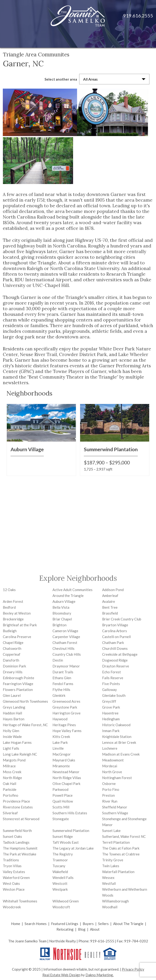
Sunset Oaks (12, 836)
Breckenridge (13, 619)
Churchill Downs (115, 648)
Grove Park (111, 707)
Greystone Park (65, 707)
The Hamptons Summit (20, 848)
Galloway (110, 690)
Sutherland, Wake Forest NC (124, 836)
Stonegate (61, 819)
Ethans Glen (62, 678)
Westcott (60, 883)
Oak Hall (9, 784)
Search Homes (36, 924)
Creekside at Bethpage (120, 654)
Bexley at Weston (17, 613)
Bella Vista (61, 607)
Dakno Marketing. (100, 975)
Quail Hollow (63, 801)
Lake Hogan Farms (17, 742)
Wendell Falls (63, 878)
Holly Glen (11, 731)
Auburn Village (64, 601)
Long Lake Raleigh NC (20, 754)
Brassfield (110, 613)
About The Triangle (128, 924)
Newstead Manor (66, 772)
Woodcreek (12, 907)
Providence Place (16, 801)
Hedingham (111, 719)
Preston (108, 795)
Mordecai (110, 766)
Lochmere (110, 748)
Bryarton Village (115, 625)
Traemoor (60, 860)
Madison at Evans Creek (121, 754)
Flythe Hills (61, 690)
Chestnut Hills (63, 648)
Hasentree (110, 713)
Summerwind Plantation (71, 831)
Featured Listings (65, 924)
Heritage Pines (64, 725)
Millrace (9, 766)
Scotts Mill (61, 807)
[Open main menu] (147, 38)
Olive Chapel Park (66, 784)
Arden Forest (13, 601)
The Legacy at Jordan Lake (73, 848)
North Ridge (12, 778)
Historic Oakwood (116, 725)
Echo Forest (111, 672)
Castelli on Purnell (116, 637)
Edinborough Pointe (19, 678)
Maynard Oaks (64, 760)
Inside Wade (12, 737)
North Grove (112, 772)
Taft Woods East (66, 842)
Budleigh (10, 631)
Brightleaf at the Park (20, 625)
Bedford (9, 607)
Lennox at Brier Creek (119, 742)
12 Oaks (9, 590)
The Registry (63, 854)
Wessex (108, 878)
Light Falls (11, 748)
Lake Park (60, 742)
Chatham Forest (65, 643)
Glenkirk (59, 695)
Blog (82, 929)
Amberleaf (110, 596)
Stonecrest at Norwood (21, 819)
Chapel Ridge (13, 643)
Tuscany (59, 866)
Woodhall (110, 907)
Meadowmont (113, 760)
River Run (110, 801)
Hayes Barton (14, 719)
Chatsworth (12, 648)
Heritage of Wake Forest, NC (25, 725)
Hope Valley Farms (67, 731)
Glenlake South (114, 695)
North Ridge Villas (67, 778)
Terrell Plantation (116, 842)
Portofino (11, 795)
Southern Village (115, 813)
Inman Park (111, 731)
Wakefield (60, 872)
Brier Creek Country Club (122, 619)
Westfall (109, 883)
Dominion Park (14, 666)
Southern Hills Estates (70, 813)
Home (16, 924)
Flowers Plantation (18, 690)
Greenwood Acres (66, 701)
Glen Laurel (12, 695)
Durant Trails (63, 672)
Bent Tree (110, 607)
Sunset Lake (111, 831)
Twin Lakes (111, 866)
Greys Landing (14, 707)
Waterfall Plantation (118, 872)
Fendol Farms (63, 684)
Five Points (111, 684)
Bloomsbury (62, 613)
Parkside (10, 789)
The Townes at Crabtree (121, 854)
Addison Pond (113, 590)
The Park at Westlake (20, 854)
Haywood (60, 719)
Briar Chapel (62, 619)
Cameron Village (65, 631)
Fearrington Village (18, 684)
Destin (58, 660)
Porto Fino (111, 789)
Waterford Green (16, 878)
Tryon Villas (12, 866)
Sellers (103, 924)
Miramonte (61, 766)
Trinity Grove (113, 860)
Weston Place (14, 889)
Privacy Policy (133, 969)
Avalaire (109, 601)
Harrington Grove (67, 713)
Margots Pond (14, 760)
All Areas (90, 79)
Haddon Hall (12, 713)
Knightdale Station (117, 737)
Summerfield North (17, 831)
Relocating (65, 929)
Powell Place (63, 795)
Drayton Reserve (116, 666)
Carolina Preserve (17, 637)
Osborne (109, 784)
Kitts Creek (61, 737)
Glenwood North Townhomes (25, 701)
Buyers (88, 924)
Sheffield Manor (115, 807)
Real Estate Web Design (61, 975)
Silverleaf (10, 813)
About (95, 929)
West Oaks (11, 883)
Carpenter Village (66, 637)
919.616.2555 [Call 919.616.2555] (138, 16)
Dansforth (11, 660)
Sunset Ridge (63, 836)
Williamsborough (115, 901)
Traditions (11, 860)
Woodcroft (61, 907)
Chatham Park (113, 643)
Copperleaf (12, 654)
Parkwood (60, 789)
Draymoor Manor (66, 666)
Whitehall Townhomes (20, 901)
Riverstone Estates (18, 807)
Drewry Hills (13, 672)
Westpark (60, 889)
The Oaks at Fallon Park (121, 848)
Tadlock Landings (16, 842)
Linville (58, 748)
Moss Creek (12, 772)
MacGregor (62, 754)
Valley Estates (14, 872)
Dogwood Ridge (115, 660)
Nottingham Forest (117, 778)
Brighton (59, 625)
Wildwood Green (66, 901)
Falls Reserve (113, 678)
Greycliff (109, 701)
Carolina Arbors (115, 631)
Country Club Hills (67, 654)
